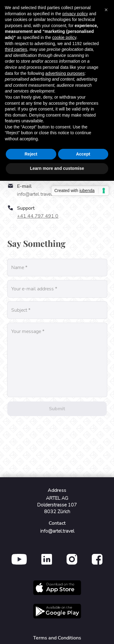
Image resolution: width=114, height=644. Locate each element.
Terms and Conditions (57, 638)
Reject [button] (31, 154)
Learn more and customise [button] (57, 168)
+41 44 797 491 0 (38, 216)
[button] (106, 10)
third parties (16, 49)
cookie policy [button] (64, 37)
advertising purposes (65, 73)
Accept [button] (83, 154)
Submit (57, 409)
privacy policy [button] (75, 14)
